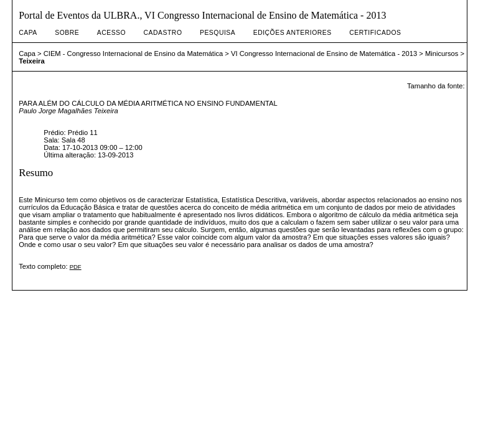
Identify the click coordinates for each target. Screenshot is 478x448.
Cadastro (163, 33)
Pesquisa (218, 33)
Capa (28, 33)
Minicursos (442, 54)
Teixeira (31, 61)
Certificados (375, 33)
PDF (76, 267)
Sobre (67, 33)
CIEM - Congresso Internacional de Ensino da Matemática (134, 54)
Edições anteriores (293, 33)
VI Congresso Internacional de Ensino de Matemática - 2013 (324, 54)
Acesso (111, 33)
